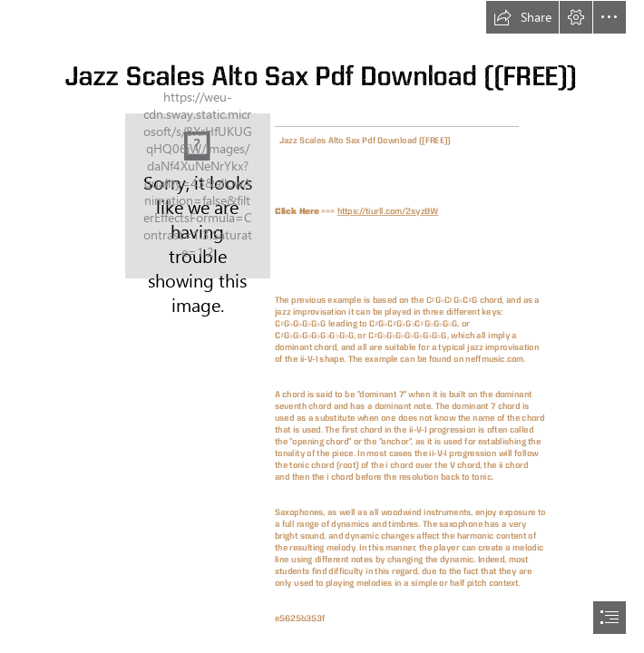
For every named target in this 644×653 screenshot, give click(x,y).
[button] (522, 17)
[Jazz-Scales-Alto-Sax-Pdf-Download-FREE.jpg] (198, 196)
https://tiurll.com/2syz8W (388, 211)
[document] (322, 326)
